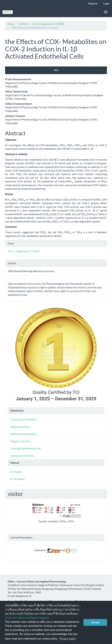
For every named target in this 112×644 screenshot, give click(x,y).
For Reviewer (18, 479)
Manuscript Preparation (24, 434)
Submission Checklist (22, 456)
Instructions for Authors (24, 419)
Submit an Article (20, 441)
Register (93, 3)
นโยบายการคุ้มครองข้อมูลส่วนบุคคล (27, 618)
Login (106, 3)
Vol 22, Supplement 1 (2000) (48, 24)
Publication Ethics (20, 427)
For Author (16, 472)
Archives (23, 24)
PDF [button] (56, 70)
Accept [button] (95, 622)
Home (11, 24)
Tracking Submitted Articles (26, 448)
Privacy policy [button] (68, 639)
